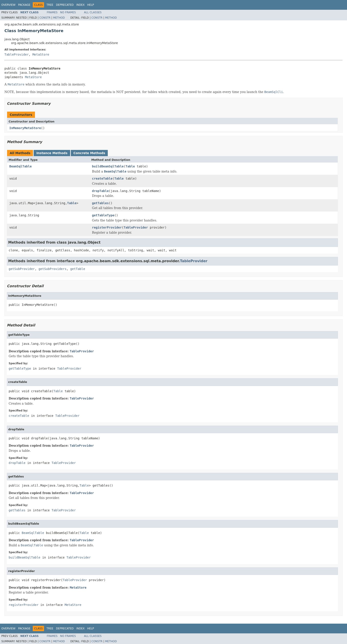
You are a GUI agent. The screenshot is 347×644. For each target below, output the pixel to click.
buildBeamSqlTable (108, 166)
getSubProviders (52, 269)
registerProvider (107, 227)
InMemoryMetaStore (25, 128)
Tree (50, 5)
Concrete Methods (89, 153)
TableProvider (17, 54)
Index (81, 5)
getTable (78, 269)
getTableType (103, 215)
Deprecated (65, 5)
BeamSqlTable (20, 166)
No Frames (68, 12)
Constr (45, 18)
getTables (100, 203)
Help (91, 5)
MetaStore (41, 54)
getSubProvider (22, 269)
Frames (52, 12)
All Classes (93, 12)
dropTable (100, 191)
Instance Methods (52, 153)
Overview (8, 5)
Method (59, 18)
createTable (102, 178)
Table (130, 166)
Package (24, 5)
